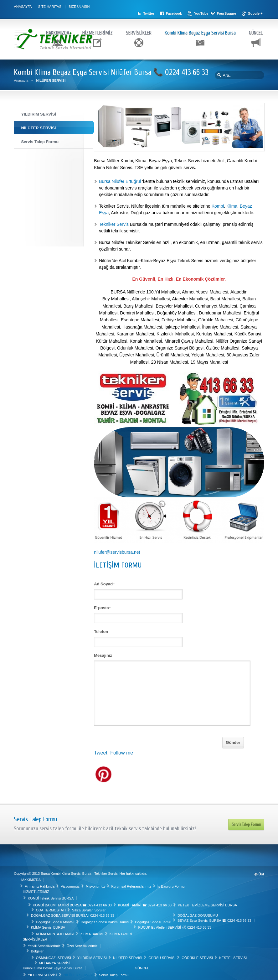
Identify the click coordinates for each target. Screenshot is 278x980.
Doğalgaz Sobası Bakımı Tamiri (105, 920)
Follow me (122, 751)
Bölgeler (38, 949)
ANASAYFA (23, 7)
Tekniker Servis (114, 222)
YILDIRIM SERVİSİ (93, 956)
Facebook (183, 7)
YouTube (211, 7)
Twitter (158, 7)
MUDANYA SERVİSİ (55, 961)
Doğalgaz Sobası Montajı (56, 920)
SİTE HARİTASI (50, 7)
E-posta (102, 606)
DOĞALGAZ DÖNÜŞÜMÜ (198, 913)
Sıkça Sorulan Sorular (89, 908)
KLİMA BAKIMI (93, 932)
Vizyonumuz (71, 884)
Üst (261, 872)
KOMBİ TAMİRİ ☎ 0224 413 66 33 (145, 903)
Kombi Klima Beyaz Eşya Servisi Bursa (200, 30)
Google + (160, 12)
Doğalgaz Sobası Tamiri (154, 920)
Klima (232, 204)
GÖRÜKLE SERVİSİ (198, 956)
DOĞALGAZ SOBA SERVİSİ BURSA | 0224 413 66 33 (73, 913)
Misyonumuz (96, 884)
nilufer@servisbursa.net (117, 550)
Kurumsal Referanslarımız (132, 884)
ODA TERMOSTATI (51, 908)
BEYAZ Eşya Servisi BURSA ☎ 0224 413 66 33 (215, 918)
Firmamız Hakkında (40, 884)
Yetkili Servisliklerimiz (44, 944)
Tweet (101, 751)
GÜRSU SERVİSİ (162, 956)
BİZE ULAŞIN (79, 7)
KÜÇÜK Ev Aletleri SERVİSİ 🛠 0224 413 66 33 (175, 925)
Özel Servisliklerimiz (83, 944)
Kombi (218, 204)
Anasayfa (21, 79)
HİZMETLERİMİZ (98, 30)
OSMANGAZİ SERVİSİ (54, 956)
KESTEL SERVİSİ (234, 956)
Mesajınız (103, 653)
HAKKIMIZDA (58, 30)
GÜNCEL (256, 30)
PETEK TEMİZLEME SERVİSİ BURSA (208, 903)
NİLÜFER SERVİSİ (128, 956)
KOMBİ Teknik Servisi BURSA (51, 896)
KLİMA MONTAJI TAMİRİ (55, 932)
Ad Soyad (104, 582)
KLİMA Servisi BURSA (48, 925)
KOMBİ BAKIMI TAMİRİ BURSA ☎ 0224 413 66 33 (73, 903)
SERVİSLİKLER (139, 30)
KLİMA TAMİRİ (121, 932)
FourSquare (236, 7)
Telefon (101, 630)
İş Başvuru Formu (171, 884)
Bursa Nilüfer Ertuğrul (121, 179)
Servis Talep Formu (246, 822)
